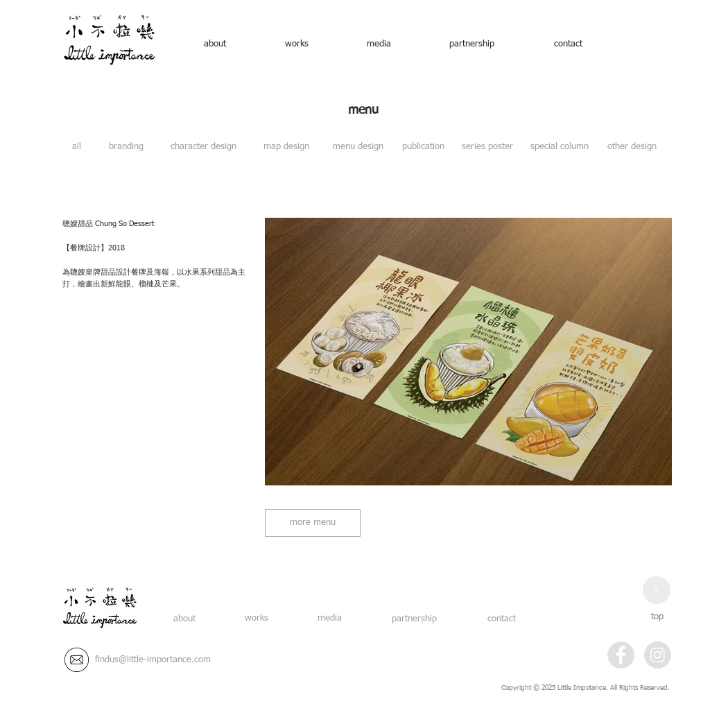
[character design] (203, 147)
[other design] (632, 147)
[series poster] (487, 147)
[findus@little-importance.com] (153, 660)
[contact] (568, 44)
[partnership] (471, 44)
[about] (215, 44)
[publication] (423, 147)
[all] (77, 147)
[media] (379, 44)
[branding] (126, 147)
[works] (297, 44)
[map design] (286, 147)
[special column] (560, 147)
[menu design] (358, 147)
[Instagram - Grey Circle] (658, 655)
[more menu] (313, 523)
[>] (657, 590)
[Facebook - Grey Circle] (621, 655)
